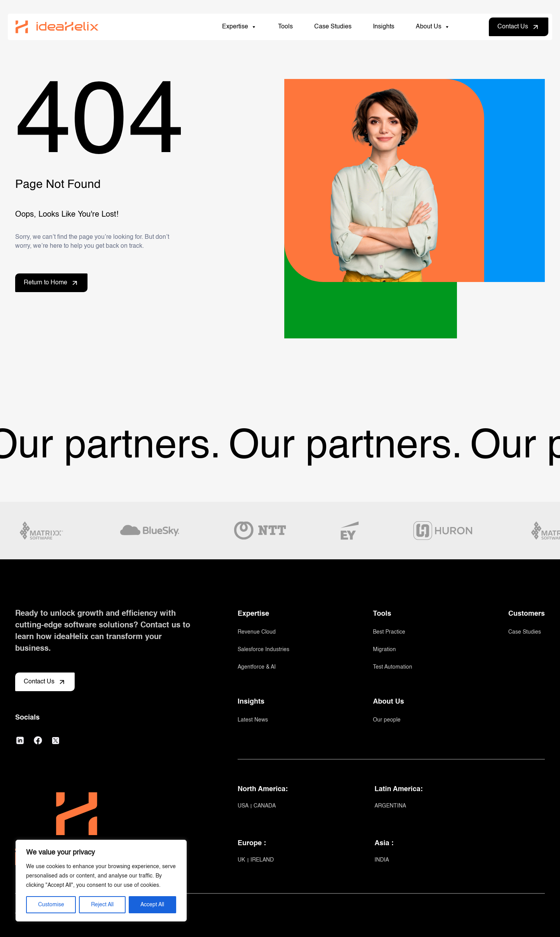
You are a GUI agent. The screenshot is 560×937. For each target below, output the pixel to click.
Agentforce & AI (257, 667)
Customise (51, 905)
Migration (384, 650)
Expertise (239, 27)
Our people (387, 720)
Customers (527, 614)
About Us (433, 27)
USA (244, 806)
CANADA (265, 806)
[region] (101, 881)
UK (242, 860)
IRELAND (262, 860)
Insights (384, 27)
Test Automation (393, 667)
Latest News (253, 720)
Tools (285, 27)
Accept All (152, 905)
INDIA (382, 860)
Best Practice (389, 632)
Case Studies (333, 27)
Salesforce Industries (263, 650)
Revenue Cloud (257, 632)
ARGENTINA (390, 806)
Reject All (102, 905)
